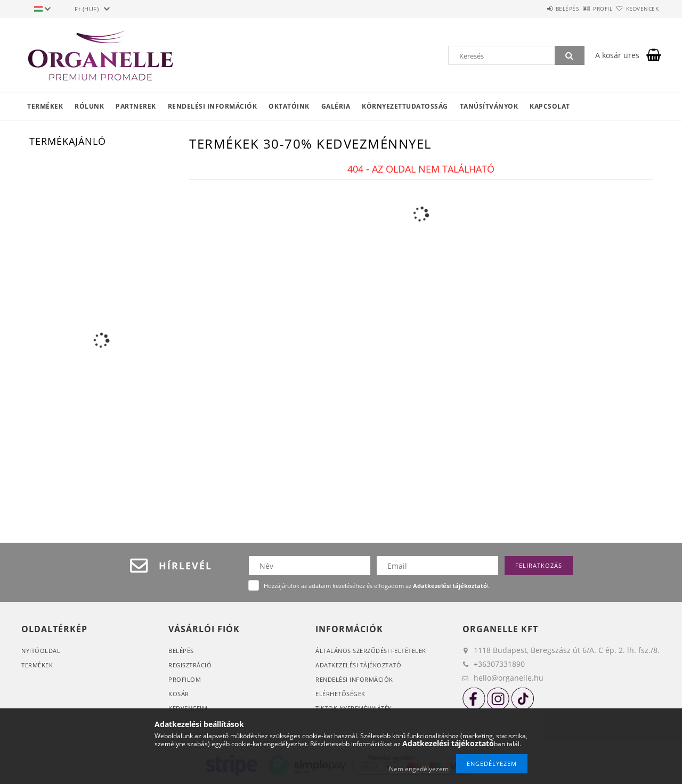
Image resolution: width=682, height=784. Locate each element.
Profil (585, 9)
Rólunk (89, 106)
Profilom (185, 679)
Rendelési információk (213, 106)
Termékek (45, 106)
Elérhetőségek (340, 694)
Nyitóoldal (41, 651)
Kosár (179, 694)
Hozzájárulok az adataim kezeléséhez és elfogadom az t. (377, 586)
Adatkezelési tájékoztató (358, 665)
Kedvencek (637, 9)
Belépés (538, 9)
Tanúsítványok (489, 106)
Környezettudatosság (405, 106)
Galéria (336, 106)
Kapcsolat (550, 106)
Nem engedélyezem (419, 769)
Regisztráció (190, 665)
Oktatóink (289, 106)
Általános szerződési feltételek (371, 651)
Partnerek (136, 106)
